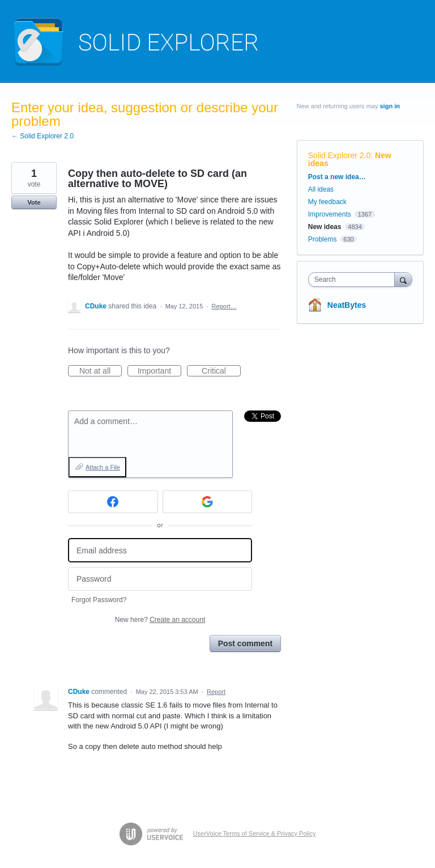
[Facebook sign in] (113, 502)
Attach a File (103, 467)
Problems (323, 239)
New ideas (325, 227)
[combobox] (354, 280)
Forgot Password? (99, 600)
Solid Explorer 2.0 (340, 155)
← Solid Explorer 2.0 (42, 136)
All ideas (321, 189)
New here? (160, 620)
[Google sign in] (208, 502)
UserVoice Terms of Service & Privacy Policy (255, 833)
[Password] (160, 579)
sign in (390, 106)
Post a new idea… (337, 177)
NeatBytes (347, 305)
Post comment (245, 643)
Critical (221, 371)
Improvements (330, 214)
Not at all (101, 371)
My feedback (327, 202)
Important (159, 371)
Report (216, 692)
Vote (34, 202)
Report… (224, 306)
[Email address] (160, 550)
